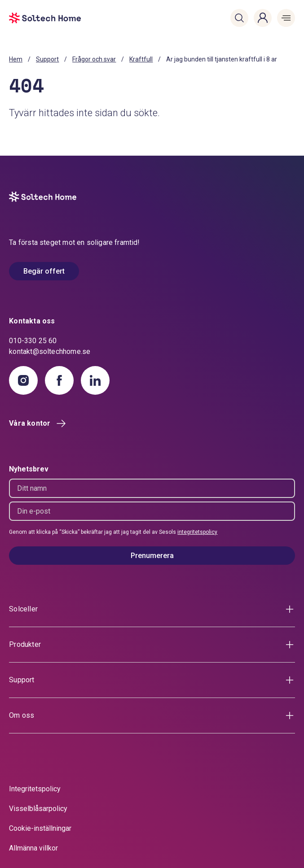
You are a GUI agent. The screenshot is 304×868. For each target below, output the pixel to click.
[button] (239, 18)
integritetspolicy (197, 532)
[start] (33, 18)
